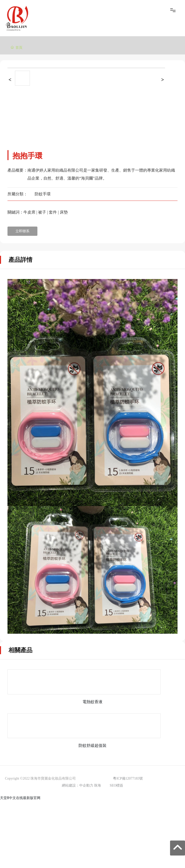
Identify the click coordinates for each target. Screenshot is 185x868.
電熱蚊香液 (92, 702)
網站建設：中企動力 (78, 785)
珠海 (97, 785)
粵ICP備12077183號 (128, 778)
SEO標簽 (116, 785)
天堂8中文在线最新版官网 (20, 798)
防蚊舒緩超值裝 (92, 745)
